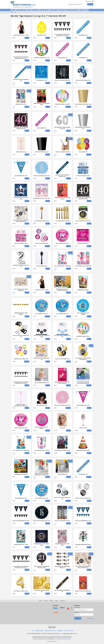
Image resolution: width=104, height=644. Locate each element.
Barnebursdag (35, 10)
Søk (90, 4)
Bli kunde (46, 601)
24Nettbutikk (54, 641)
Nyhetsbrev (60, 631)
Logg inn (57, 601)
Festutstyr (82, 10)
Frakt (33, 631)
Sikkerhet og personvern (51, 631)
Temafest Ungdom (44, 10)
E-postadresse (77, 608)
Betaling (51, 601)
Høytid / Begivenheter (21, 10)
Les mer (56, 639)
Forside (13, 10)
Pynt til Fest (62, 10)
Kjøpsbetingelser (39, 631)
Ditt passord (77, 613)
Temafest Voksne (54, 10)
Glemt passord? (90, 618)
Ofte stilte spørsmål (69, 631)
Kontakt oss (63, 601)
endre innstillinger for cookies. (65, 639)
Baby (29, 10)
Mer (87, 10)
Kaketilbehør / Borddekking (72, 10)
